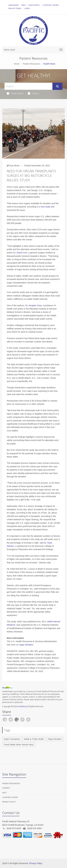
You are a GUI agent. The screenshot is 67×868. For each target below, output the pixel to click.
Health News (15, 93)
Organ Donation (55, 739)
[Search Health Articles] (28, 86)
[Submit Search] (57, 86)
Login (27, 8)
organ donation (26, 645)
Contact (6, 788)
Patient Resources (31, 64)
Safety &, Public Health (34, 739)
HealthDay (22, 706)
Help (24, 5)
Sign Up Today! (15, 8)
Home (17, 64)
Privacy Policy (9, 802)
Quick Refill (34, 5)
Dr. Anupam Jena (33, 305)
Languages (13, 5)
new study (46, 207)
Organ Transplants (12, 739)
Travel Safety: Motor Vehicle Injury (19, 745)
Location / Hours (51, 5)
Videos (33, 93)
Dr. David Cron (20, 253)
